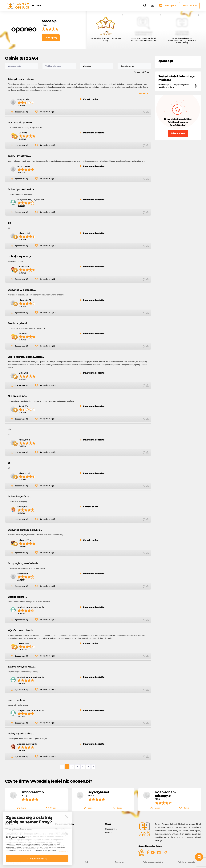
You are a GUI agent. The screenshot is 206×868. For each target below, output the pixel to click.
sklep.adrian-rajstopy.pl (165, 794)
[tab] (78, 824)
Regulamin (120, 862)
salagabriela (23, 99)
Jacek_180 (24, 406)
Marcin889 (23, 574)
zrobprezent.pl (33, 792)
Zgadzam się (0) (21, 112)
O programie (111, 829)
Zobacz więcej (178, 133)
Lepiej (24, 808)
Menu (39, 6)
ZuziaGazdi (24, 267)
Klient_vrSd (24, 233)
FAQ (86, 862)
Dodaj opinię (170, 6)
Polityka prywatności (186, 862)
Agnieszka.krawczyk (27, 744)
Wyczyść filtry (143, 72)
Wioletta (23, 133)
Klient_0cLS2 (25, 300)
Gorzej (53, 808)
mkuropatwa (24, 166)
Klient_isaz (24, 643)
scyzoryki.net (99, 792)
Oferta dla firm (189, 6)
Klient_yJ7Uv (25, 540)
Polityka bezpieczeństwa (153, 862)
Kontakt (109, 832)
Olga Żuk (23, 373)
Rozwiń (142, 93)
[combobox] (22, 66)
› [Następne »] (93, 767)
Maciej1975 (23, 507)
